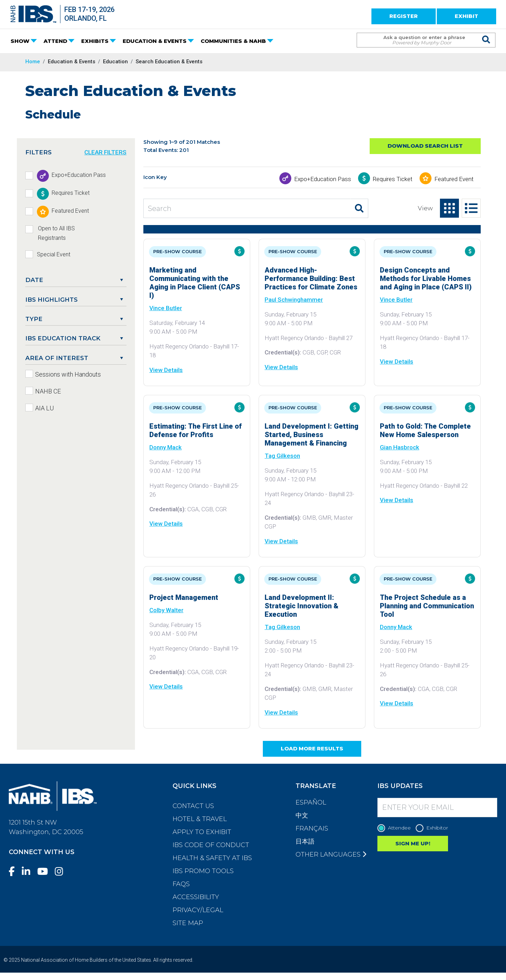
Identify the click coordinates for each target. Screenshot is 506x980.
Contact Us (193, 806)
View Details (166, 370)
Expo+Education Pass (323, 179)
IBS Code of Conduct (211, 845)
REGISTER (404, 16)
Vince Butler (166, 308)
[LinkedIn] (29, 872)
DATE (34, 280)
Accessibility (196, 897)
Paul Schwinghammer (294, 300)
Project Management (184, 597)
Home (33, 62)
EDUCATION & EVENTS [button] (155, 41)
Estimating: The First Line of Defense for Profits (196, 430)
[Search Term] (419, 40)
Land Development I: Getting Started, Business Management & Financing (312, 435)
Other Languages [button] (331, 854)
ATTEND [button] (55, 41)
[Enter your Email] (437, 808)
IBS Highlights (51, 300)
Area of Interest (57, 358)
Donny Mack (166, 447)
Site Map (188, 923)
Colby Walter (166, 610)
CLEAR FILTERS (105, 152)
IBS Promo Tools (203, 871)
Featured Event (454, 179)
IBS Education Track (63, 338)
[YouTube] (45, 872)
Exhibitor (434, 828)
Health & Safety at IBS (212, 858)
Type (34, 319)
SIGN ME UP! (413, 843)
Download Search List (425, 146)
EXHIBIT (466, 16)
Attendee (396, 828)
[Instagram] (62, 872)
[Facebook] (15, 872)
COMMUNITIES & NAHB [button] (233, 41)
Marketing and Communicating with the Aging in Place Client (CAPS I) (195, 283)
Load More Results (312, 748)
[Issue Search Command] (486, 34)
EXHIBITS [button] (95, 41)
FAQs (181, 884)
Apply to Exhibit (202, 832)
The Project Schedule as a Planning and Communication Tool (427, 606)
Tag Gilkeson (282, 456)
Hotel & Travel (200, 819)
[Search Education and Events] (247, 208)
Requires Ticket (393, 179)
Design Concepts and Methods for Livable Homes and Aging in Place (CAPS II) (426, 278)
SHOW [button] (20, 41)
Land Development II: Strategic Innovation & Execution (301, 606)
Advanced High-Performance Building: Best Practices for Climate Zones (311, 278)
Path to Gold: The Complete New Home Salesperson (425, 430)
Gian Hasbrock (400, 447)
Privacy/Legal (198, 910)
